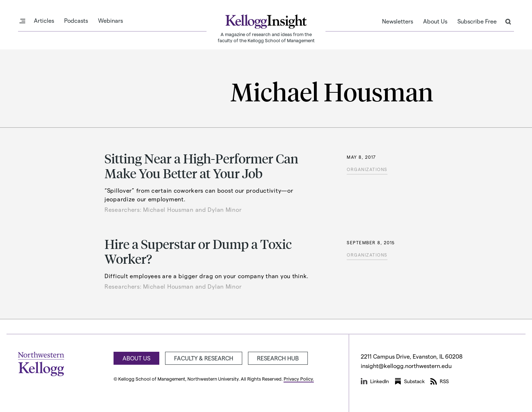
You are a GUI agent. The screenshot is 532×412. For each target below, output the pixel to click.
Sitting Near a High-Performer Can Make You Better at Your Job (201, 166)
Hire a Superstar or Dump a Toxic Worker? (198, 251)
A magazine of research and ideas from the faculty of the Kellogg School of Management (266, 37)
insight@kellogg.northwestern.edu (406, 366)
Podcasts (76, 21)
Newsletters (398, 21)
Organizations (367, 169)
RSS (440, 381)
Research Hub (278, 358)
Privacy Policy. (299, 379)
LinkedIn (375, 381)
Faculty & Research (204, 358)
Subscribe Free (477, 21)
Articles (44, 21)
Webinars (110, 21)
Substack (410, 381)
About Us (435, 21)
